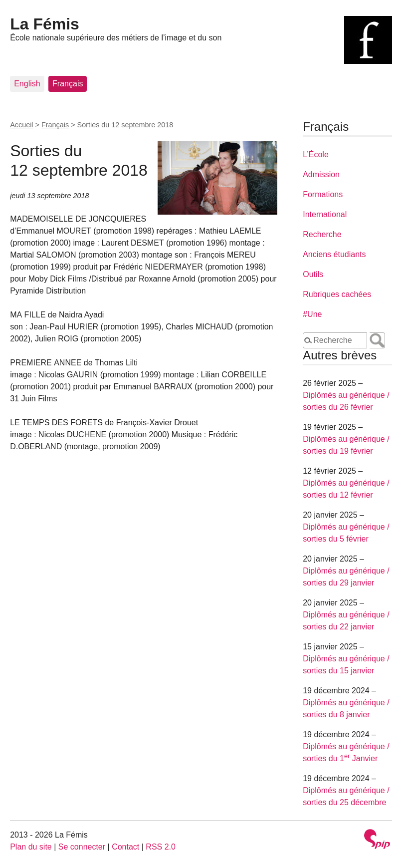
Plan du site (31, 847)
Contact (125, 847)
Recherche (322, 234)
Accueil (21, 125)
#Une (312, 314)
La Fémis (45, 24)
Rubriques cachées (337, 294)
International (325, 214)
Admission (321, 174)
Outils (313, 274)
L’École (316, 154)
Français (68, 84)
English (27, 84)
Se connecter (82, 847)
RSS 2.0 (161, 847)
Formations (323, 194)
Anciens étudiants (334, 254)
